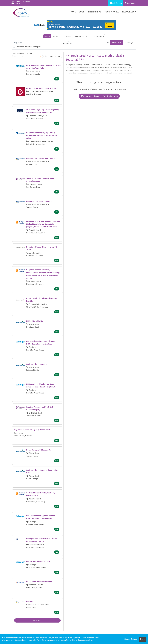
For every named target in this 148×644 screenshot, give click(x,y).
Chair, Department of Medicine (39, 581)
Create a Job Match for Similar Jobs (99, 96)
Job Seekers (116, 3)
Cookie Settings (131, 639)
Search (47, 36)
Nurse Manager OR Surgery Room (40, 450)
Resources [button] (128, 12)
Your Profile (112, 12)
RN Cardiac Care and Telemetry (39, 201)
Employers (130, 3)
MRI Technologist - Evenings (38, 561)
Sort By (17, 56)
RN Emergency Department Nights (41, 158)
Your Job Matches (81, 36)
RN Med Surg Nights (35, 321)
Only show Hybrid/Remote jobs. (28, 47)
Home (73, 12)
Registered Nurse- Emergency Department (32, 430)
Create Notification (53, 56)
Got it (142, 639)
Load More (37, 620)
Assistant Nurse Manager (37, 364)
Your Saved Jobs (98, 36)
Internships (94, 12)
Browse (56, 36)
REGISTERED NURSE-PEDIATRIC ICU (41, 88)
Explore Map (67, 36)
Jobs (82, 12)
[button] (129, 43)
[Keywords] (37, 43)
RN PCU (29, 602)
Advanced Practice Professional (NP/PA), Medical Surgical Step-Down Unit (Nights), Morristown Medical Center (43, 224)
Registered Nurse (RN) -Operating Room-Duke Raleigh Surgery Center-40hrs (42, 135)
